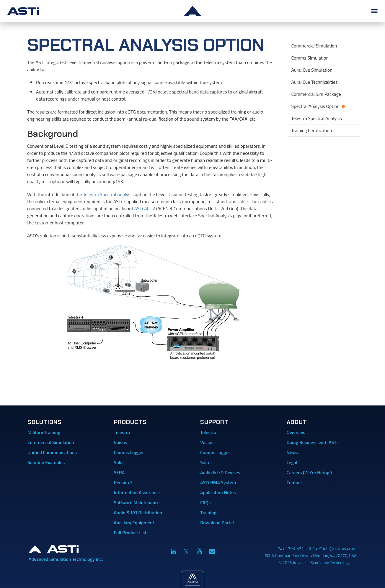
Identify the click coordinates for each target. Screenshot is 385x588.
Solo (118, 462)
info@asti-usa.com (340, 548)
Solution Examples (46, 462)
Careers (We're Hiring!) (309, 472)
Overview (296, 432)
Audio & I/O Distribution (138, 513)
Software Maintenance (137, 502)
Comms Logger (129, 452)
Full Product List (130, 533)
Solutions (45, 422)
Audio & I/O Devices (220, 472)
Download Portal (217, 523)
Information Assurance (137, 492)
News (292, 452)
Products (130, 422)
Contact (294, 482)
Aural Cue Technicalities (315, 82)
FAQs (205, 502)
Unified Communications (52, 452)
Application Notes (218, 492)
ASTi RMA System (218, 482)
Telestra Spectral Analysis (108, 194)
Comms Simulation (310, 58)
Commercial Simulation (314, 46)
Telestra (122, 432)
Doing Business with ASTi (312, 442)
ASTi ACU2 (145, 208)
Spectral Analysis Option (324, 106)
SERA (119, 472)
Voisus (121, 442)
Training (208, 513)
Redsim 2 (123, 482)
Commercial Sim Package (316, 94)
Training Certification (312, 130)
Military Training (44, 432)
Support (214, 422)
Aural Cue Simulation (312, 70)
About (297, 422)
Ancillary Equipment (134, 523)
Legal (292, 462)
